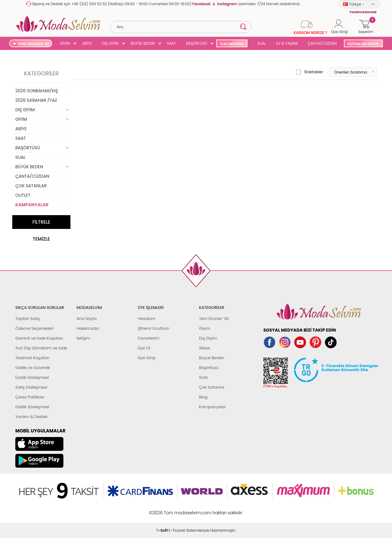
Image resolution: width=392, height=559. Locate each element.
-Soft (162, 530)
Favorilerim (149, 338)
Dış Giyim (208, 338)
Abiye (204, 348)
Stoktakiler (309, 72)
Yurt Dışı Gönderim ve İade (41, 348)
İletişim (83, 338)
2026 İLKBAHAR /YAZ (36, 100)
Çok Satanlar (212, 387)
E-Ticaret (177, 530)
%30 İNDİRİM (231, 44)
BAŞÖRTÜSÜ (196, 43)
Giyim (205, 328)
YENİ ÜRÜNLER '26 (34, 44)
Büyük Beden (212, 358)
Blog (203, 397)
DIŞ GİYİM (110, 43)
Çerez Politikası (30, 397)
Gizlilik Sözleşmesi (32, 407)
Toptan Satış (28, 319)
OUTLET (23, 195)
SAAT (171, 43)
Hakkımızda (88, 328)
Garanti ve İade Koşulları (39, 338)
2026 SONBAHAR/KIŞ (37, 91)
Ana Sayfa (87, 319)
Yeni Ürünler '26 (214, 319)
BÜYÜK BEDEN (143, 43)
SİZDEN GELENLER (363, 44)
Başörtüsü (209, 368)
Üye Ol (144, 348)
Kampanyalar (213, 407)
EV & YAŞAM (287, 43)
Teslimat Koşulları (32, 358)
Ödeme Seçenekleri (34, 328)
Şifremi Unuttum (154, 328)
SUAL (261, 43)
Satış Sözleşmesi (31, 387)
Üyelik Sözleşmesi (32, 377)
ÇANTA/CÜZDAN (322, 43)
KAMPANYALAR (32, 205)
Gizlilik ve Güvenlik (33, 368)
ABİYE (87, 43)
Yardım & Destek (31, 417)
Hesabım (147, 319)
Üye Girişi (147, 358)
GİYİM (65, 43)
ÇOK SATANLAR (31, 186)
